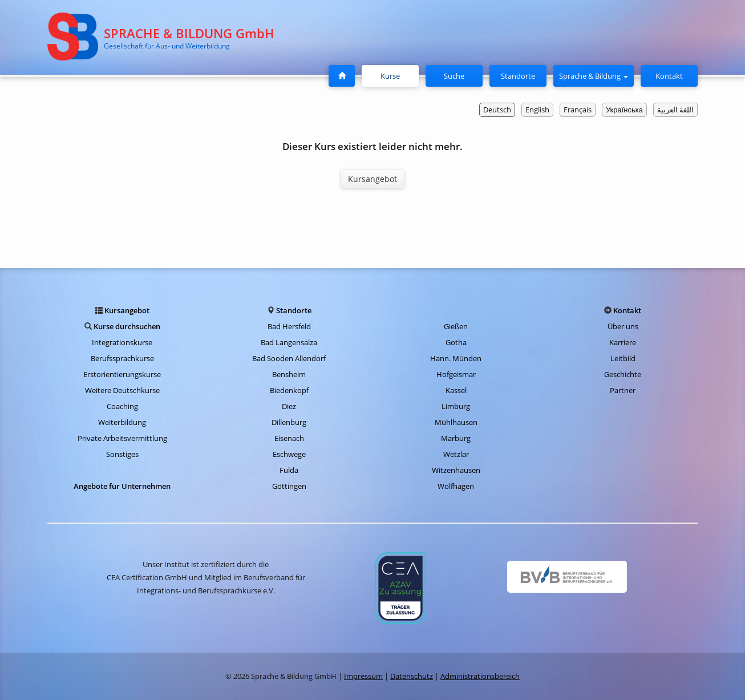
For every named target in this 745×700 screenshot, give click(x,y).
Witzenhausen (456, 470)
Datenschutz (412, 676)
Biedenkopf (289, 390)
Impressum (363, 676)
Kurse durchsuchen (127, 326)
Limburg (456, 406)
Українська (624, 110)
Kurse (395, 75)
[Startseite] (342, 76)
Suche (454, 76)
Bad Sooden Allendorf (289, 358)
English (537, 110)
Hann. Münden (456, 358)
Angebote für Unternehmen (122, 486)
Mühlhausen (456, 422)
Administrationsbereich (480, 676)
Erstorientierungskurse (122, 374)
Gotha (456, 342)
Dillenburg (289, 422)
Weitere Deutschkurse (122, 390)
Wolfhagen (456, 486)
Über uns (623, 326)
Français (578, 110)
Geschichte (623, 374)
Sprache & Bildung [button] (594, 76)
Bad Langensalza (289, 342)
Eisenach (289, 438)
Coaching (122, 406)
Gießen (456, 326)
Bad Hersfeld (289, 326)
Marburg (456, 438)
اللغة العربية (675, 110)
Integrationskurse (122, 342)
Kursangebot (372, 179)
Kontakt (669, 76)
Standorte (518, 76)
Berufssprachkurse (122, 358)
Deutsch (497, 110)
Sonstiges (122, 454)
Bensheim (289, 374)
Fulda (289, 470)
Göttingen (289, 486)
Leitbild (623, 358)
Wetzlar (456, 454)
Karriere (623, 342)
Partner (623, 390)
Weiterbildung (122, 422)
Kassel (456, 390)
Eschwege (289, 454)
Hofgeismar (456, 374)
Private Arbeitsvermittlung (122, 438)
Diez (289, 406)
